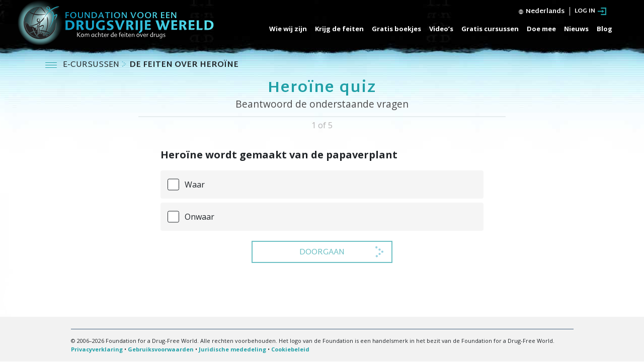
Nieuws (576, 29)
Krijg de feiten (339, 29)
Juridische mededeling (232, 349)
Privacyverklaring (97, 349)
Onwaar (199, 217)
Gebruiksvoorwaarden (161, 349)
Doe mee (541, 29)
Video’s (441, 29)
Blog (605, 29)
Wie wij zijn (288, 29)
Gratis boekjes (396, 29)
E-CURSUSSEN (92, 65)
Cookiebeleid (290, 349)
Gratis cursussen (490, 29)
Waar (195, 185)
